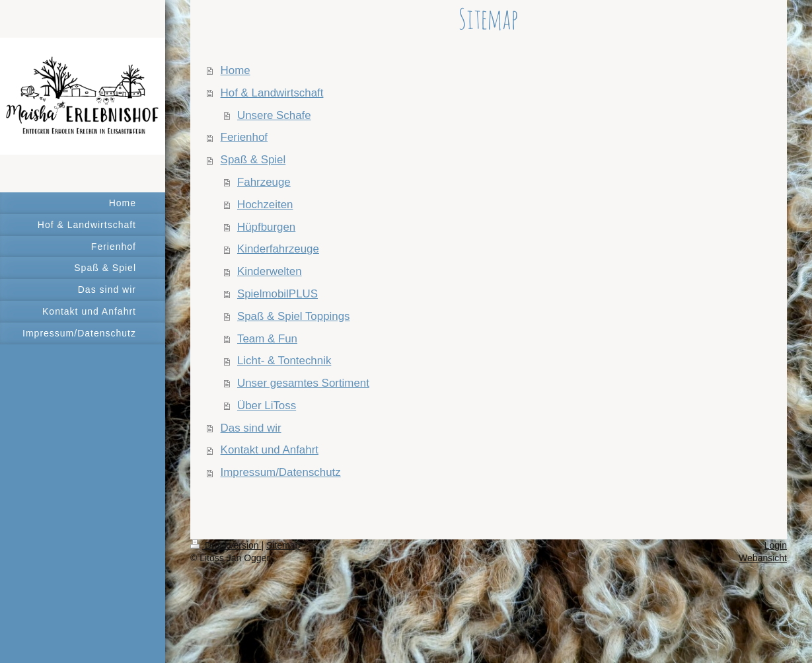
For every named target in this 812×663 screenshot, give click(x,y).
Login (776, 545)
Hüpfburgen (266, 227)
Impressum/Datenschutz (281, 472)
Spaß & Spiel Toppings (294, 316)
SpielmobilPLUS (277, 294)
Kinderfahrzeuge (278, 249)
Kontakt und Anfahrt (270, 450)
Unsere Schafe (274, 115)
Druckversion (226, 545)
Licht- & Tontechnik (284, 361)
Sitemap (283, 545)
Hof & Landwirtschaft (272, 93)
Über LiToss (267, 406)
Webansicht (763, 558)
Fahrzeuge (264, 182)
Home (236, 70)
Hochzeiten (265, 205)
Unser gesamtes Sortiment (303, 383)
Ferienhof (244, 137)
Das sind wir (251, 428)
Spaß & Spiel (253, 160)
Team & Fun (267, 339)
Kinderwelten (270, 271)
